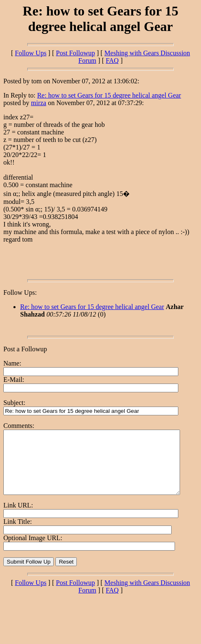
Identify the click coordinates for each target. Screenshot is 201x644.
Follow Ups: (20, 292)
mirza (39, 103)
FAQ (112, 61)
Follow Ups (30, 53)
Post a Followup (25, 349)
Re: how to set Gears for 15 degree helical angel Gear (109, 95)
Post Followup (75, 53)
